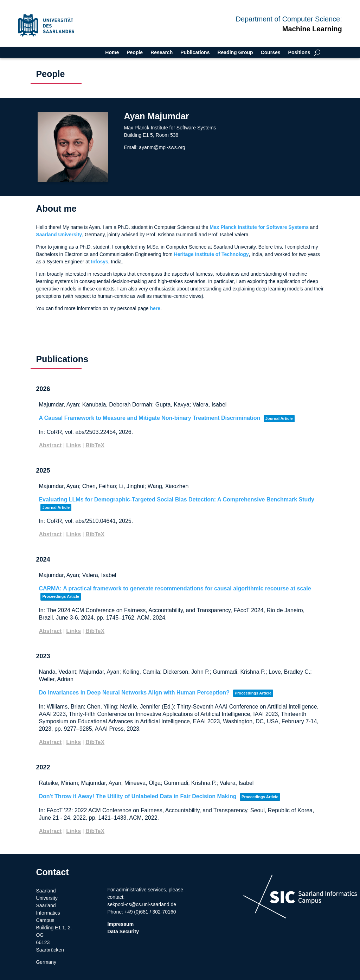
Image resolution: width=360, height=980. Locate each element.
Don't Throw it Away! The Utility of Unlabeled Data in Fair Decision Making (137, 796)
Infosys (100, 262)
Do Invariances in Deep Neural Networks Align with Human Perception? (134, 693)
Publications (195, 53)
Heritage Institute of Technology (211, 254)
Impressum (120, 924)
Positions (299, 53)
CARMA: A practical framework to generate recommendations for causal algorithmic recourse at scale (175, 588)
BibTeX (95, 445)
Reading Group (235, 53)
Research (162, 53)
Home (112, 53)
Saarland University (59, 235)
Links (73, 445)
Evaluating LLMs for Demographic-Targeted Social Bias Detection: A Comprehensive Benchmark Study (176, 499)
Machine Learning (312, 29)
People (135, 53)
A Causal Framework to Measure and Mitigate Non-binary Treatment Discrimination (149, 418)
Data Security (123, 931)
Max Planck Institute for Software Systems (259, 227)
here (155, 308)
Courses (271, 53)
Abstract (50, 445)
